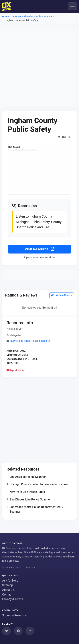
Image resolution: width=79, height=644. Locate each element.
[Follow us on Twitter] (7, 631)
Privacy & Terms (13, 599)
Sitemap (8, 585)
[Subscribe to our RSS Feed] (30, 631)
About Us (8, 590)
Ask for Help (10, 581)
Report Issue (15, 370)
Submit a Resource (14, 615)
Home (6, 16)
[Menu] (72, 6)
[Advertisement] (39, 67)
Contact (7, 595)
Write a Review (62, 295)
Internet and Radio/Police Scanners (30, 341)
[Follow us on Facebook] (18, 631)
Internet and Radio (23, 16)
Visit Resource (39, 249)
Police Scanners (45, 16)
